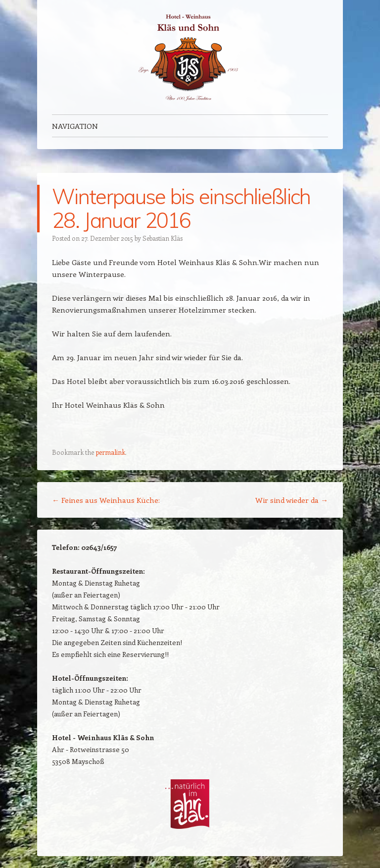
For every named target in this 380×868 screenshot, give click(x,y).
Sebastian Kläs (163, 238)
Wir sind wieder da (292, 500)
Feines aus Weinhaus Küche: (106, 500)
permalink (110, 452)
